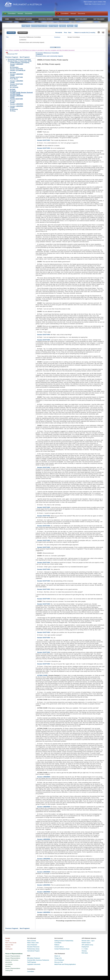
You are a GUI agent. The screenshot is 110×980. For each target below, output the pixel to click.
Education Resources (33, 947)
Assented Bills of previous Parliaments (38, 960)
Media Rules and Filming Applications (65, 964)
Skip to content (88, 2)
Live (58, 14)
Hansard (20, 13)
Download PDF (12, 54)
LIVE (5, 14)
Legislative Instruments (34, 964)
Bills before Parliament (34, 958)
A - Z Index (85, 949)
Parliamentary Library (33, 949)
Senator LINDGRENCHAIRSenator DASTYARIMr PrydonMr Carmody (17, 84)
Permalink (59, 33)
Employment (85, 947)
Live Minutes (9, 964)
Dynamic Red (9, 945)
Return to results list (81, 33)
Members (8, 966)
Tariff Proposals (32, 962)
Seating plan (9, 949)
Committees (12, 13)
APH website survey (87, 945)
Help (104, 2)
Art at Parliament (59, 960)
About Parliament (32, 945)
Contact (100, 2)
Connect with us (59, 947)
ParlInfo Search (86, 943)
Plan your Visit (59, 962)
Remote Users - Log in (88, 941)
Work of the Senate (11, 943)
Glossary (84, 951)
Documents (29, 13)
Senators (8, 947)
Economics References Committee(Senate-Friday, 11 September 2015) (20, 60)
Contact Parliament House (62, 949)
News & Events (32, 941)
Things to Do (58, 958)
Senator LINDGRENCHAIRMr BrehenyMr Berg (17, 109)
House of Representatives (13, 956)
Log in (95, 2)
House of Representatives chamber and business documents (13, 960)
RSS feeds (85, 953)
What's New (88, 4)
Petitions (57, 945)
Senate (7, 941)
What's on (57, 956)
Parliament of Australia (23, 4)
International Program (33, 951)
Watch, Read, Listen (33, 943)
